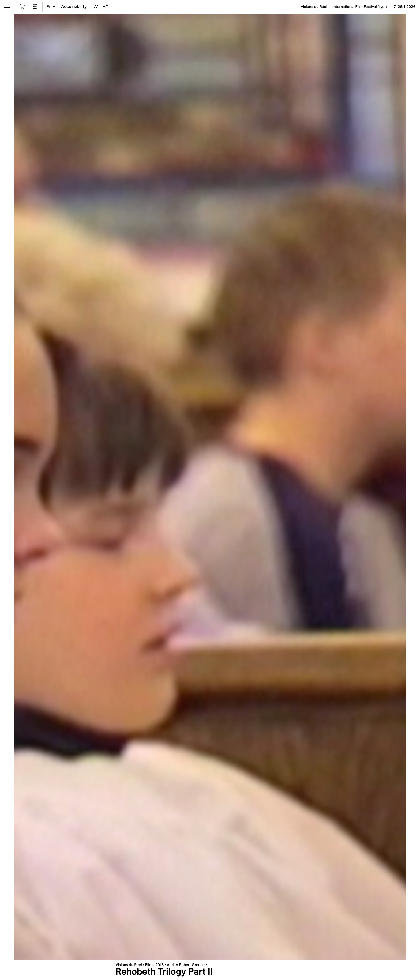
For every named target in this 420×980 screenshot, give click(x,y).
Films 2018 (154, 965)
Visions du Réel (129, 965)
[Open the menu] (7, 7)
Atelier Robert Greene (186, 965)
